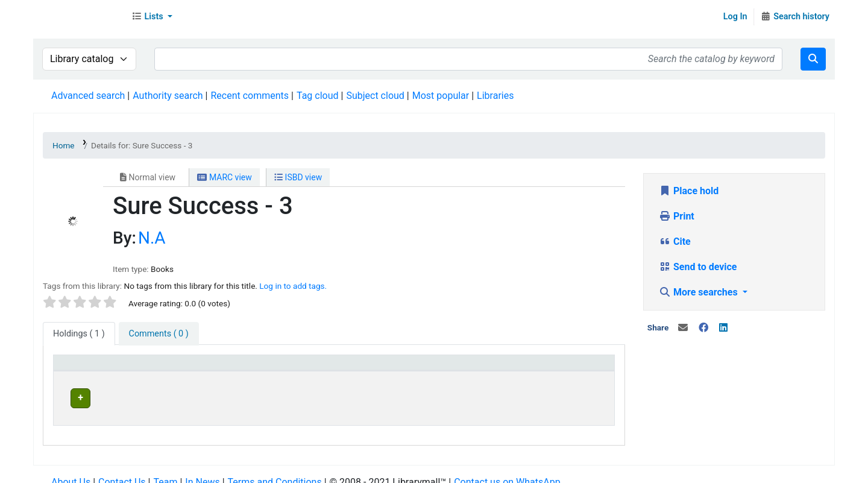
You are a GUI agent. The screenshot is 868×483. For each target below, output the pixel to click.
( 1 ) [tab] (79, 334)
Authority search (168, 96)
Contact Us (122, 471)
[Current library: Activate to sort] (267, 369)
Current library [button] (218, 368)
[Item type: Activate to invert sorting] (118, 369)
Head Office (218, 396)
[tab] (159, 334)
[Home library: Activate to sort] (430, 369)
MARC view (224, 177)
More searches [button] (700, 292)
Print (677, 216)
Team (165, 471)
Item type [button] (79, 368)
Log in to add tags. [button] (293, 286)
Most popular (441, 96)
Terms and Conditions (275, 471)
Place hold (689, 191)
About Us (71, 471)
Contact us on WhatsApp (507, 471)
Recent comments (250, 96)
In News (202, 471)
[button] (152, 17)
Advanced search (88, 96)
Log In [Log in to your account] (735, 17)
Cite (675, 241)
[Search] (813, 59)
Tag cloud (318, 96)
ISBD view (298, 177)
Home (64, 145)
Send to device (698, 267)
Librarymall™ (79, 17)
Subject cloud (375, 96)
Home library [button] (385, 368)
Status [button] (529, 368)
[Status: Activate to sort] (562, 369)
